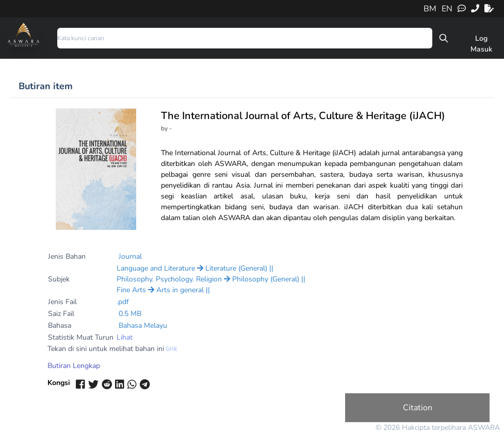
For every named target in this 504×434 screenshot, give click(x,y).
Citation (418, 408)
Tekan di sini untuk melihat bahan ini (112, 349)
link (172, 349)
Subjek (59, 279)
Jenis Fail (62, 302)
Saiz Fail (61, 314)
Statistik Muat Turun (81, 337)
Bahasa (60, 326)
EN (447, 9)
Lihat (125, 337)
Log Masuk (481, 44)
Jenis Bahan (67, 256)
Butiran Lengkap (74, 366)
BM (430, 9)
